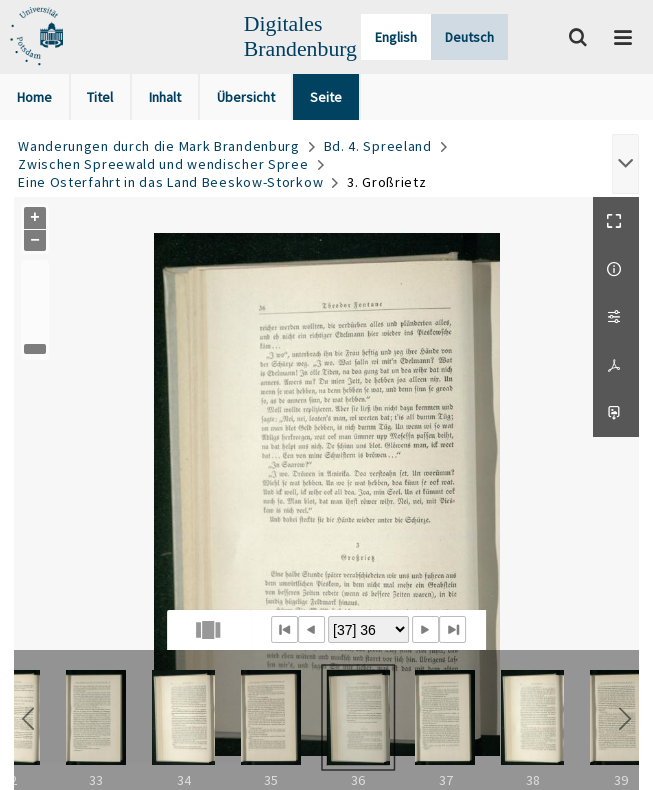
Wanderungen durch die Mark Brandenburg (159, 146)
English (396, 37)
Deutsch (469, 37)
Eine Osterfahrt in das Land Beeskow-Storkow (170, 182)
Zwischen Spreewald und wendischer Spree (163, 164)
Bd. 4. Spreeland (378, 146)
